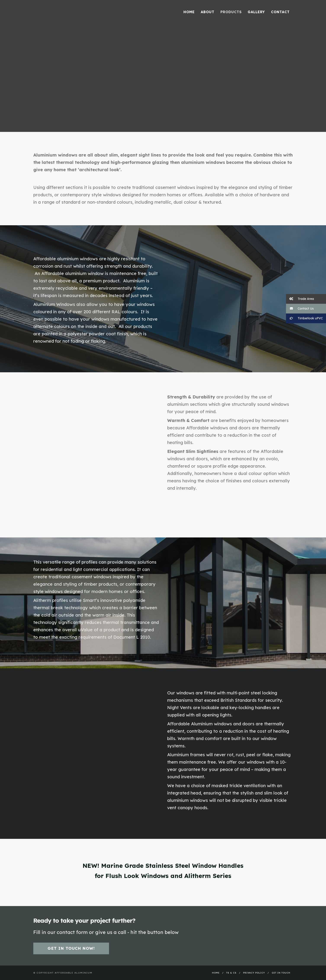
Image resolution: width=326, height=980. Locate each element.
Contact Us (300, 309)
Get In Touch (281, 973)
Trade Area (300, 299)
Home (216, 973)
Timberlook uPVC (304, 318)
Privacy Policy (254, 973)
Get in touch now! (71, 948)
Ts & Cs (231, 973)
